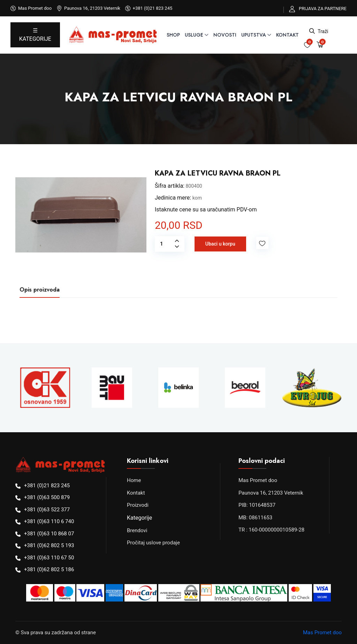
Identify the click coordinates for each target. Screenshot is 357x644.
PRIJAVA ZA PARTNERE (323, 9)
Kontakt (287, 35)
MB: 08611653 (255, 518)
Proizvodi (138, 505)
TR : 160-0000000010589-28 (271, 530)
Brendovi (137, 530)
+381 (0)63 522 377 (47, 510)
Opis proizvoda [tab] (40, 290)
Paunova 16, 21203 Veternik (271, 493)
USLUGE (194, 35)
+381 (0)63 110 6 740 (49, 521)
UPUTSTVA (254, 35)
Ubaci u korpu (220, 244)
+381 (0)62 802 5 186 (49, 569)
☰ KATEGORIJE (35, 35)
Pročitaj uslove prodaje (153, 543)
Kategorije (139, 518)
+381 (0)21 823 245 (153, 8)
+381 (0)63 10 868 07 (49, 534)
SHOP (173, 35)
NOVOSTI (225, 35)
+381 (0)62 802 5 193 (49, 545)
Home (134, 480)
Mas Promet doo (258, 480)
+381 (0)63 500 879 (47, 497)
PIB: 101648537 (257, 505)
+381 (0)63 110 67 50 (49, 558)
